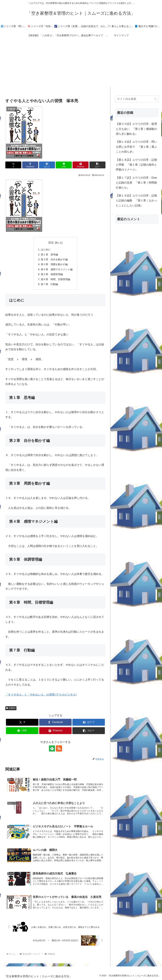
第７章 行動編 (49, 284)
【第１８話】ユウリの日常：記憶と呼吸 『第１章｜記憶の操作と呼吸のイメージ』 (136, 165)
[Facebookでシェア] (30, 165)
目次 (51, 243)
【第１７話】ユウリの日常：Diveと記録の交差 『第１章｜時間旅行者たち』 (136, 183)
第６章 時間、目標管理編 (55, 279)
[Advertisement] (81, 65)
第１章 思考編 (49, 254)
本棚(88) (11, 708)
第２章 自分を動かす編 (54, 259)
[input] (137, 99)
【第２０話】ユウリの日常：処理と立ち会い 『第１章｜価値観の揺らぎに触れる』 (136, 129)
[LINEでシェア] (64, 165)
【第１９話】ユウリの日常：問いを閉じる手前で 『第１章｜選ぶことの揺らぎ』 (136, 147)
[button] (97, 165)
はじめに (46, 249)
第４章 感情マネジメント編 (57, 269)
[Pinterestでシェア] (81, 165)
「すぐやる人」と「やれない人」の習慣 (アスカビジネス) (41, 695)
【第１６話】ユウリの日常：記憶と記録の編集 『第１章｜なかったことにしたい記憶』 (136, 201)
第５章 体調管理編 (52, 274)
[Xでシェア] (13, 165)
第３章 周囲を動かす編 (54, 264)
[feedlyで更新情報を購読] (52, 748)
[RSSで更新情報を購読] (59, 748)
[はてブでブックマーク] (47, 165)
